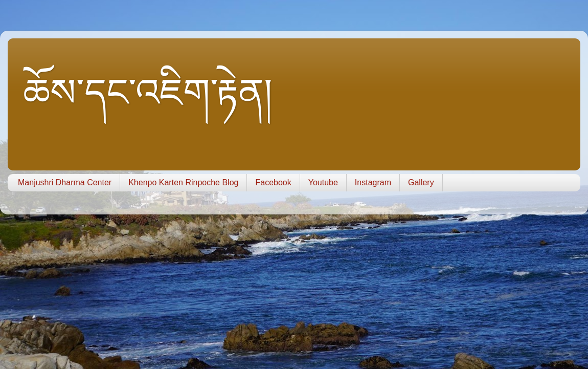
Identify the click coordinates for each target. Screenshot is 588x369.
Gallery (421, 182)
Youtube (323, 182)
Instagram (373, 182)
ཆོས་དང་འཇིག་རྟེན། (148, 93)
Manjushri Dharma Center (65, 182)
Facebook (273, 182)
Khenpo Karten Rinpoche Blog (183, 182)
